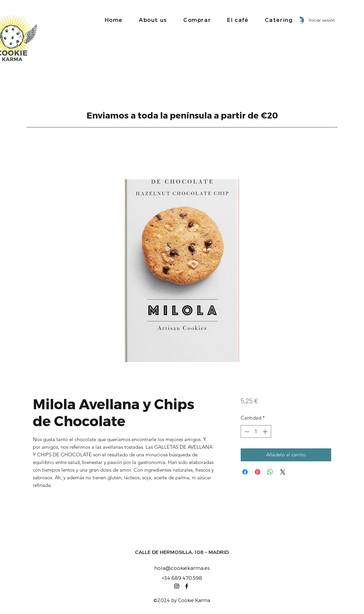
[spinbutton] (256, 432)
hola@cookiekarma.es (182, 568)
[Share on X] (283, 472)
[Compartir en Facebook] (245, 472)
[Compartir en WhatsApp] (270, 472)
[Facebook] (187, 586)
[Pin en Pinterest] (258, 472)
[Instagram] (177, 586)
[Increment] (266, 432)
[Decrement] (246, 432)
